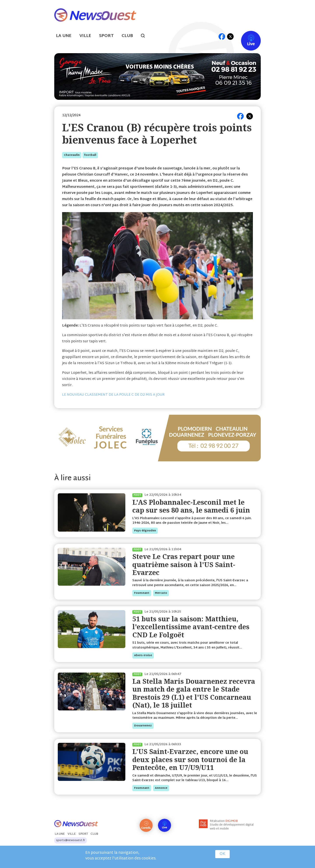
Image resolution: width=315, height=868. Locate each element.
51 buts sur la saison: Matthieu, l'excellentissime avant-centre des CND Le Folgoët (191, 627)
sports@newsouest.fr (71, 840)
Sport (106, 36)
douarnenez (143, 726)
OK (222, 854)
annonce (161, 788)
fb (222, 36)
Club (127, 36)
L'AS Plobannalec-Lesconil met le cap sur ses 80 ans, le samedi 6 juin (191, 506)
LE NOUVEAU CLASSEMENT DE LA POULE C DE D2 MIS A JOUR (113, 395)
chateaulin (72, 155)
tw (230, 36)
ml (213, 36)
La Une (64, 36)
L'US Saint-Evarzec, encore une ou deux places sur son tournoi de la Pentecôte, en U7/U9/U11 (190, 759)
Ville (85, 36)
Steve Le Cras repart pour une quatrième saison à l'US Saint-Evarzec (184, 564)
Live (246, 36)
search (145, 36)
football (90, 155)
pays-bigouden (145, 531)
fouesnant (142, 593)
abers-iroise (143, 655)
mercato (161, 593)
